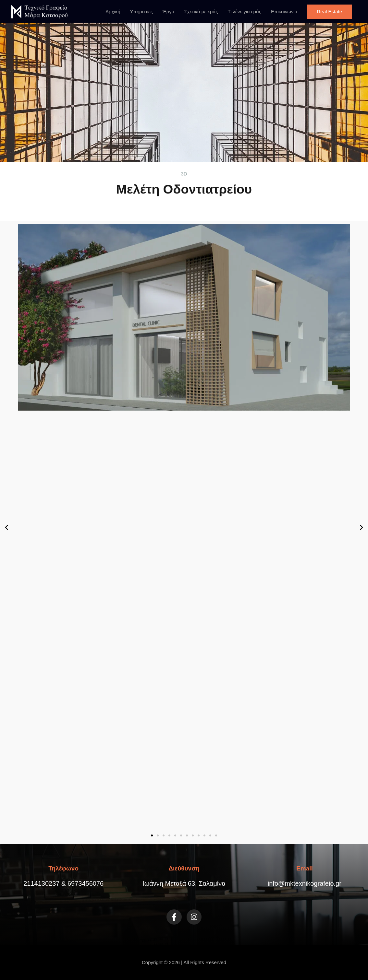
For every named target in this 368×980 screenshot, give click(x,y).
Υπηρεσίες (141, 12)
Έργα (168, 12)
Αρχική (113, 12)
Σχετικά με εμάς (201, 12)
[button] (329, 12)
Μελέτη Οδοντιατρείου (184, 180)
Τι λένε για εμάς (244, 12)
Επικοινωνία (284, 12)
